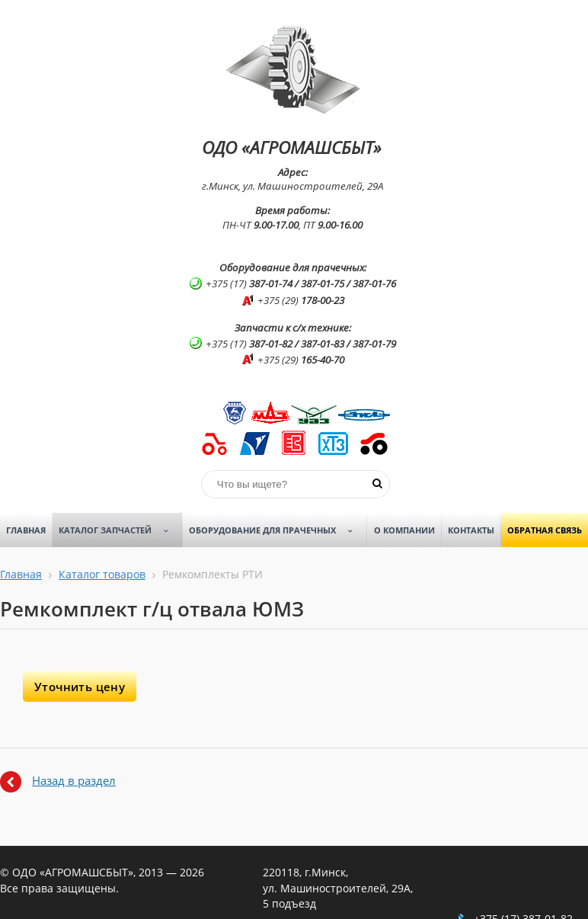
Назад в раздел (74, 780)
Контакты (471, 530)
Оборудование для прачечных (276, 530)
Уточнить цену (80, 687)
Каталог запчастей (119, 530)
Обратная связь (545, 530)
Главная (26, 530)
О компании (404, 530)
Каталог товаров (102, 575)
